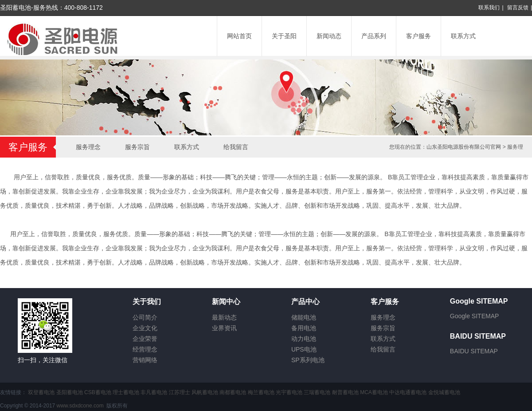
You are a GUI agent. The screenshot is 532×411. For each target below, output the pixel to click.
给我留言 (236, 147)
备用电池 (304, 328)
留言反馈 (518, 8)
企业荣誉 (145, 339)
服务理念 (88, 147)
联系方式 (463, 36)
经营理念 (145, 349)
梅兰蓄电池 (261, 392)
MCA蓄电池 (374, 392)
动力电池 (304, 339)
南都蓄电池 (233, 392)
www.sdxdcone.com (80, 406)
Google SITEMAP (475, 316)
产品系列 (374, 36)
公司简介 (145, 317)
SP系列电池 (308, 360)
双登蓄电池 (41, 392)
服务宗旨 (137, 147)
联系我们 (489, 8)
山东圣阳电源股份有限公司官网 (464, 147)
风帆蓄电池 (205, 392)
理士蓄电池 (126, 392)
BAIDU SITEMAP (474, 351)
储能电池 (304, 317)
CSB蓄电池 (98, 392)
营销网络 (145, 360)
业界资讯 (224, 328)
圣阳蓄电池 (70, 392)
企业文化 (145, 328)
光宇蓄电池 (289, 392)
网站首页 (239, 36)
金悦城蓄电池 (444, 392)
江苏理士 (180, 392)
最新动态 (224, 317)
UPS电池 (304, 349)
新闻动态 (329, 36)
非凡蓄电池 (154, 392)
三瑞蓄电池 (317, 392)
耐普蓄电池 (345, 392)
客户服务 (419, 36)
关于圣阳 (284, 36)
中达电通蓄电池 (408, 392)
